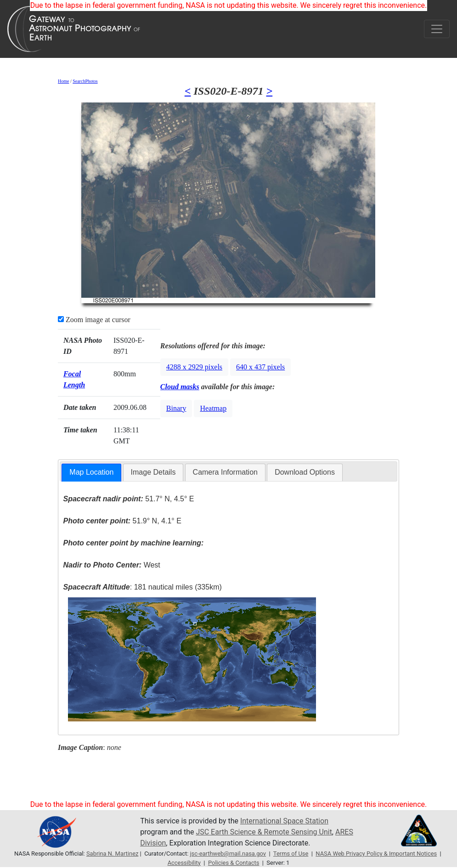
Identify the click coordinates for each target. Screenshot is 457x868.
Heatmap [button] (213, 408)
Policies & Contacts (234, 863)
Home (63, 81)
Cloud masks (180, 387)
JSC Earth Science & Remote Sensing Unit (264, 832)
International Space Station (284, 821)
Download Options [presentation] (305, 472)
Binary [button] (176, 408)
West (112, 565)
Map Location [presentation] (91, 472)
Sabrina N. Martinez (112, 854)
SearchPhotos (85, 81)
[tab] (91, 473)
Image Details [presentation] (153, 472)
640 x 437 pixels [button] (260, 367)
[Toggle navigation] (437, 29)
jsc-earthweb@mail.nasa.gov (228, 854)
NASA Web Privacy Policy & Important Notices (376, 854)
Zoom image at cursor (94, 320)
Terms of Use (291, 854)
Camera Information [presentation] (225, 472)
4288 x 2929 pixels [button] (194, 367)
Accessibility (184, 863)
